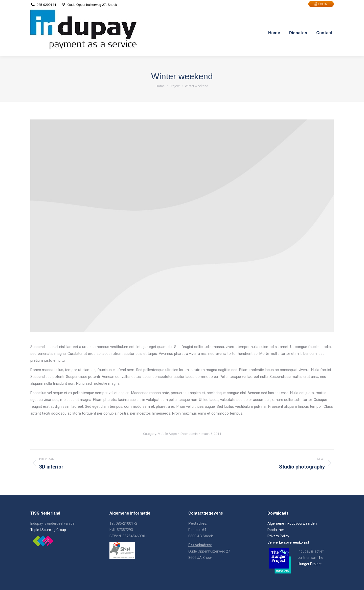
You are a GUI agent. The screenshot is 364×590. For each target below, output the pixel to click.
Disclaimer (276, 530)
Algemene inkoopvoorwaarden (292, 523)
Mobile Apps (167, 434)
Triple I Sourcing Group (48, 530)
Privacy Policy (278, 536)
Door (189, 434)
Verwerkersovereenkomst (288, 542)
